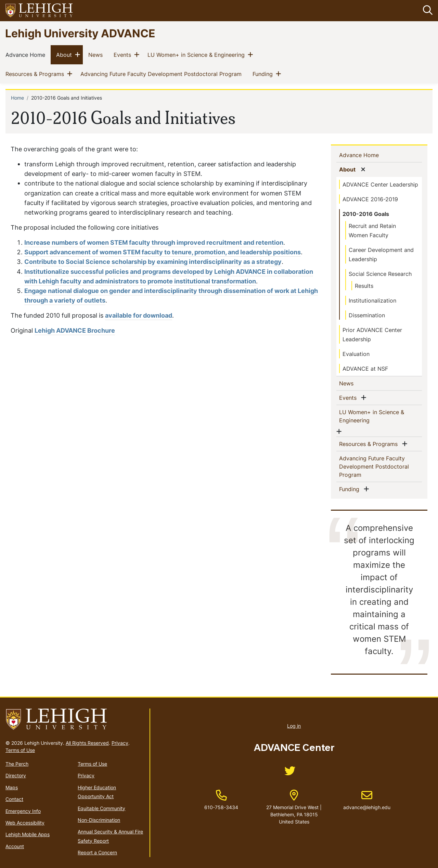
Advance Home (27, 55)
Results (364, 286)
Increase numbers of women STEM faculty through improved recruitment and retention (154, 242)
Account (15, 846)
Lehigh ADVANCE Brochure (75, 330)
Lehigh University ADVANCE (80, 33)
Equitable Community (101, 808)
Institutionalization (372, 301)
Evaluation (356, 354)
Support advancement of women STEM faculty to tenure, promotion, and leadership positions (163, 252)
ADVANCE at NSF (365, 369)
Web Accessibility (25, 823)
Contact (14, 799)
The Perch (17, 764)
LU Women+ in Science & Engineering (197, 55)
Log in (294, 726)
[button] (426, 11)
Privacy (120, 743)
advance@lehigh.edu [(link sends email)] (367, 800)
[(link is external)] (290, 773)
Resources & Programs (36, 74)
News (97, 55)
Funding (264, 74)
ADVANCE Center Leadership (380, 184)
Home (17, 98)
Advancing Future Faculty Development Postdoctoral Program (162, 74)
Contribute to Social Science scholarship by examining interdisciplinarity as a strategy (153, 262)
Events (124, 55)
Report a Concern (97, 852)
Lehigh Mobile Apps (28, 835)
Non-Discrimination (99, 820)
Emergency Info (23, 811)
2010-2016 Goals (366, 214)
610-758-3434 (221, 807)
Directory (16, 776)
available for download (139, 315)
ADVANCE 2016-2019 (370, 199)
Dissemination (367, 315)
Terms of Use (20, 750)
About (65, 55)
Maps (12, 787)
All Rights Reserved (87, 743)
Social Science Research (380, 274)
